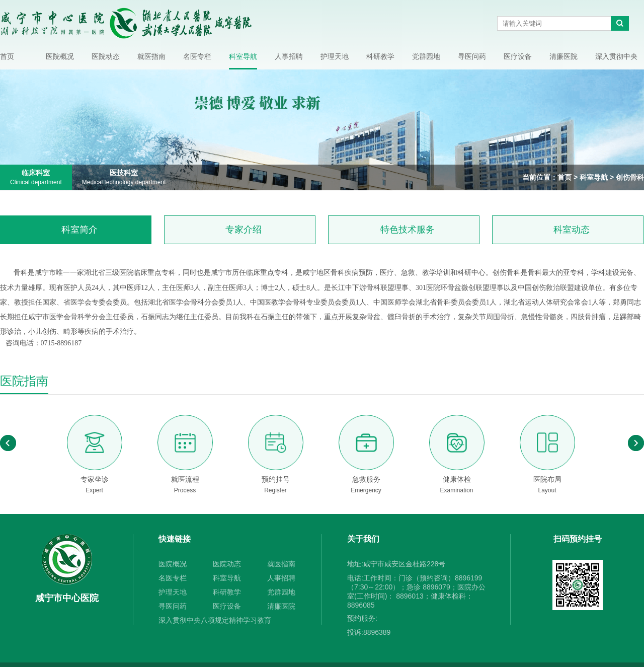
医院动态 (106, 56)
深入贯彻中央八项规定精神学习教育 (616, 60)
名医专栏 (197, 56)
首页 (7, 56)
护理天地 (335, 56)
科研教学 (380, 56)
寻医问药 (472, 56)
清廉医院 (563, 56)
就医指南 (151, 56)
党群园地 (426, 56)
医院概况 (60, 56)
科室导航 (243, 56)
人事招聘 (289, 56)
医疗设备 (518, 56)
